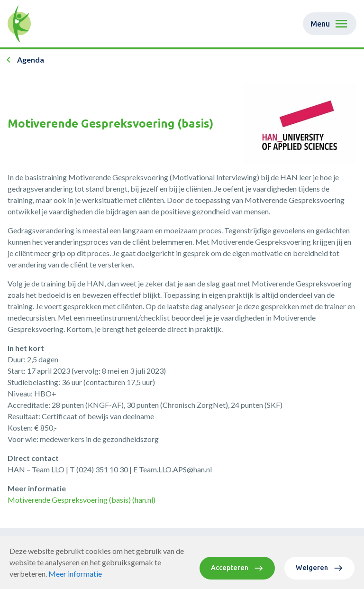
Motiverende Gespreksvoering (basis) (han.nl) (82, 500)
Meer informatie (75, 580)
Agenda (31, 60)
